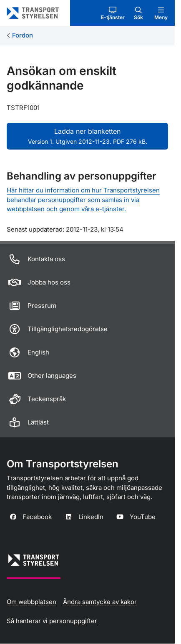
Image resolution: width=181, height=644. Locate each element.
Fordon (23, 35)
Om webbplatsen (31, 602)
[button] (113, 13)
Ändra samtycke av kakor (100, 602)
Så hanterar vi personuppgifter (52, 621)
